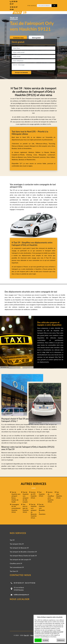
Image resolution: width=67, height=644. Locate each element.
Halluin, (53, 157)
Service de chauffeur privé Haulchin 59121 (51, 497)
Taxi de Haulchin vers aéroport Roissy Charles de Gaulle (16, 497)
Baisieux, (32, 152)
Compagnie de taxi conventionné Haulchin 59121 (16, 508)
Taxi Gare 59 (14, 571)
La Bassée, (46, 152)
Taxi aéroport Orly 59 (17, 544)
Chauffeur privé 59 (16, 563)
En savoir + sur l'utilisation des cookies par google (49, 632)
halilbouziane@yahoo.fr (21, 595)
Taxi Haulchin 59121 (42, 494)
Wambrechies (31, 160)
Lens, (49, 146)
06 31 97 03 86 (30, 583)
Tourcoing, (52, 144)
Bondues (22, 160)
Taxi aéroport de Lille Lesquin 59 (20, 559)
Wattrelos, (15, 160)
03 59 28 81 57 (19, 583)
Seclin (20, 148)
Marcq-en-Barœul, (18, 146)
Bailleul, (39, 152)
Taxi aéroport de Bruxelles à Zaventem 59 (23, 552)
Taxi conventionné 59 (17, 567)
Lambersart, (51, 155)
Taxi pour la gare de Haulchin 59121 (26, 508)
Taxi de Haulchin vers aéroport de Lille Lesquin (26, 497)
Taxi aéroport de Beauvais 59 (19, 548)
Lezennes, (43, 157)
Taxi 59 (12, 540)
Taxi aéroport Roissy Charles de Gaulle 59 (23, 556)
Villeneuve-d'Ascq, (42, 144)
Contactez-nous (18, 37)
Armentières (27, 148)
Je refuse (46, 640)
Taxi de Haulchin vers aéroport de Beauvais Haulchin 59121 (34, 511)
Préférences (61, 640)
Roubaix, (15, 148)
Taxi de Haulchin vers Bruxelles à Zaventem (42, 509)
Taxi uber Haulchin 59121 (59, 495)
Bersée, (53, 152)
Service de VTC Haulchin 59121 (34, 495)
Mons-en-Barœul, (18, 157)
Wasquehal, (43, 155)
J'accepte (38, 640)
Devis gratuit (36, 37)
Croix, (36, 155)
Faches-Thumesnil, (34, 157)
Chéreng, (30, 155)
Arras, (53, 146)
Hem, (48, 157)
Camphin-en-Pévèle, (19, 155)
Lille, (33, 144)
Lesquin (27, 146)
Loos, (25, 157)
